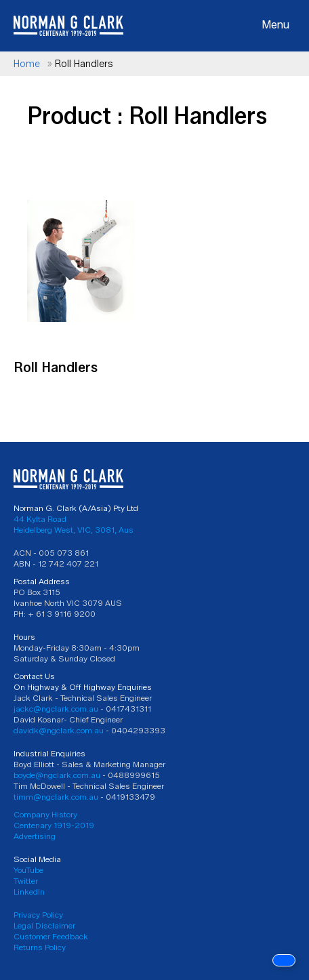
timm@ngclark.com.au (56, 797)
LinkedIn (29, 892)
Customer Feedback (51, 936)
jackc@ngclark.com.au (56, 709)
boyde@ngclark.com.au (57, 775)
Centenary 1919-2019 (54, 825)
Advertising (35, 836)
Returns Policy (40, 947)
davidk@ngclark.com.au (59, 730)
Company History (45, 814)
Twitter (26, 881)
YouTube (28, 870)
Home (27, 64)
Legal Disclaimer (44, 925)
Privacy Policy (38, 915)
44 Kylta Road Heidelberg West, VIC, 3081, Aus (74, 524)
